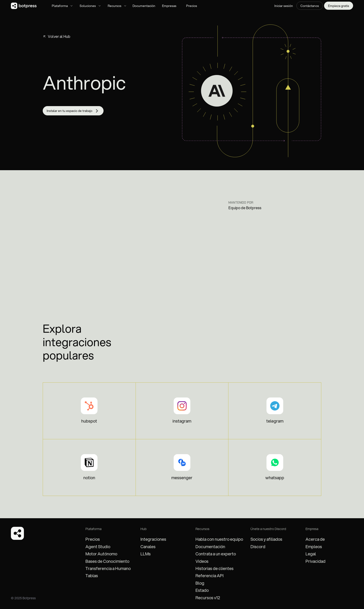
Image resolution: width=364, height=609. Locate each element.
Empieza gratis (339, 6)
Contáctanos (310, 6)
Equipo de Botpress (245, 208)
